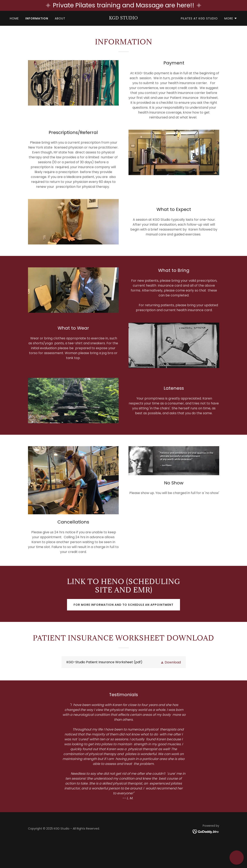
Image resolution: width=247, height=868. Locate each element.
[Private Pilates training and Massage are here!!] (124, 5)
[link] (124, 18)
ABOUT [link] (60, 18)
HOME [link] (14, 18)
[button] (231, 18)
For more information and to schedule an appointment (124, 605)
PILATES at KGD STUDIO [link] (199, 18)
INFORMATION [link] (37, 18)
